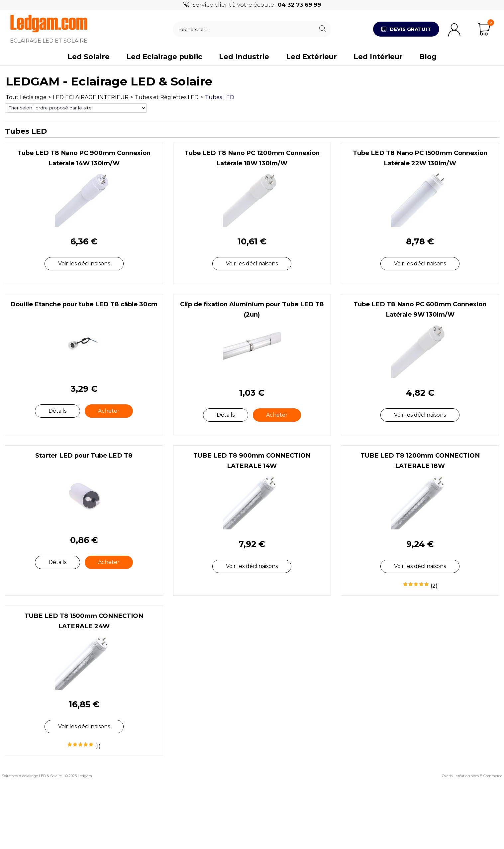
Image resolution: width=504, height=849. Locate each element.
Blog (428, 57)
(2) (434, 586)
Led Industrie (244, 57)
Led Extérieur (311, 57)
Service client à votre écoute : (257, 5)
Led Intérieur (378, 57)
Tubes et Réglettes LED (167, 97)
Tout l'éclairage (26, 97)
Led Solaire (89, 57)
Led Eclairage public (164, 57)
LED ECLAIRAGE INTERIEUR (91, 97)
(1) (98, 746)
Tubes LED (220, 97)
